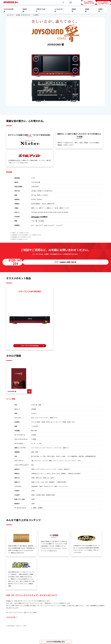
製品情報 (33, 9)
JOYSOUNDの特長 (20, 9)
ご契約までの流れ (46, 9)
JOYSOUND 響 (11, 618)
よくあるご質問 (60, 9)
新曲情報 (82, 9)
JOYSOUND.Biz (12, 2)
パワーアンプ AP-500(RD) (30, 345)
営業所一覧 (93, 9)
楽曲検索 (72, 9)
